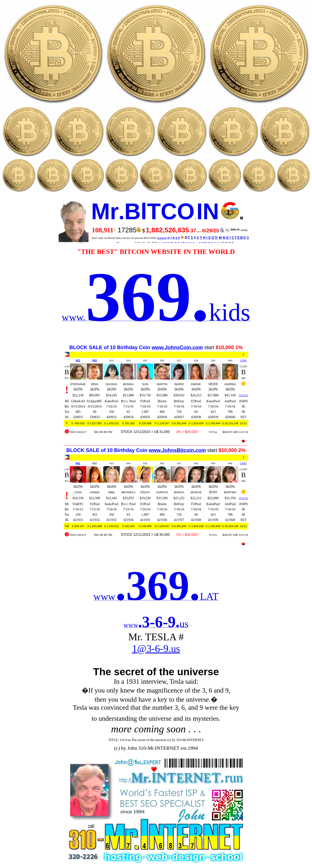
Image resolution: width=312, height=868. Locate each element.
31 (79, 360)
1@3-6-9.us (156, 648)
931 (78, 463)
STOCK (243, 395)
